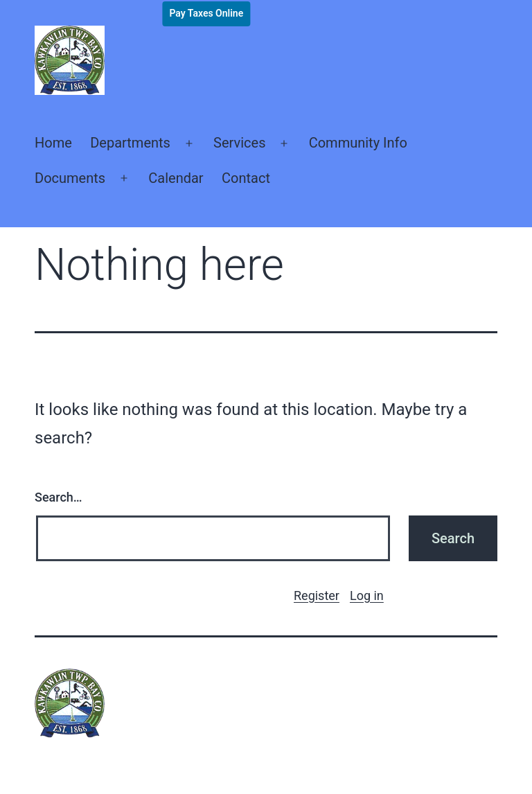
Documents (70, 178)
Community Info (358, 143)
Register (317, 595)
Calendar (176, 178)
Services (239, 143)
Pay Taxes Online (206, 13)
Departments (130, 143)
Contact (246, 178)
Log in (367, 595)
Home (53, 143)
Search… (59, 497)
